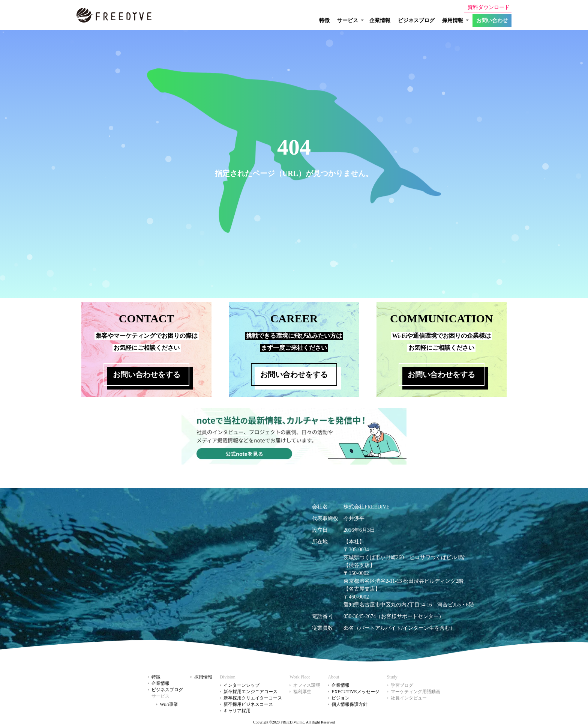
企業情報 (380, 20)
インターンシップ (241, 685)
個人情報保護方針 (349, 704)
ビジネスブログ (416, 20)
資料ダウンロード (489, 7)
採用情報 (203, 677)
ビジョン (340, 698)
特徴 (324, 20)
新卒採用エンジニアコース (250, 692)
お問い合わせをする (147, 375)
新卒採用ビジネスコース (248, 704)
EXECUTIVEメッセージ (355, 692)
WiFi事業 (169, 704)
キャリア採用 (237, 711)
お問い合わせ (492, 20)
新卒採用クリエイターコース (253, 698)
